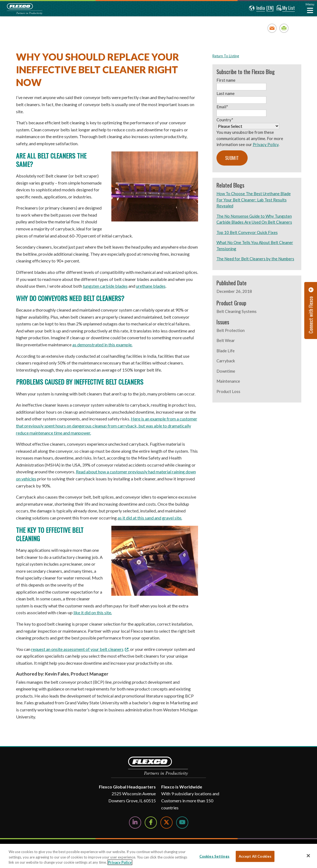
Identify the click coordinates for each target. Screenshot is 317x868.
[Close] (308, 856)
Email (272, 28)
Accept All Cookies (255, 856)
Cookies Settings (214, 856)
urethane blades (151, 286)
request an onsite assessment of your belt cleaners (77, 649)
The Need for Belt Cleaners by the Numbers (255, 259)
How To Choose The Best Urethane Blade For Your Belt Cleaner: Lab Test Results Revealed (254, 200)
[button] (256, 8)
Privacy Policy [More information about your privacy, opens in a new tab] (120, 862)
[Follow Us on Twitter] (166, 823)
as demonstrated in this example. (102, 345)
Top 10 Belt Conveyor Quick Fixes (247, 232)
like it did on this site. (93, 612)
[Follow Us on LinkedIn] (135, 823)
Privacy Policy (266, 144)
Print (284, 28)
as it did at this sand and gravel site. (150, 518)
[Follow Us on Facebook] (151, 823)
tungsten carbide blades (105, 286)
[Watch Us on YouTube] (182, 823)
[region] (158, 856)
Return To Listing (226, 56)
